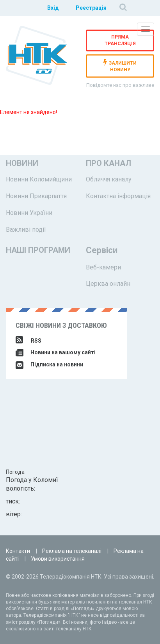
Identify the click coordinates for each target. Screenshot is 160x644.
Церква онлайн (108, 284)
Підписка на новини (49, 364)
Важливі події (26, 230)
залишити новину (120, 66)
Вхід (53, 8)
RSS (28, 341)
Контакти (18, 551)
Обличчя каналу (109, 179)
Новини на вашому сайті (56, 352)
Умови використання (58, 559)
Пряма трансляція (120, 40)
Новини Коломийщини (39, 179)
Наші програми (38, 250)
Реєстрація (91, 8)
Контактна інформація (118, 196)
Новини (22, 163)
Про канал (108, 163)
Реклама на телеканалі (72, 551)
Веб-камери (103, 267)
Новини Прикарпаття (36, 196)
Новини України (29, 213)
